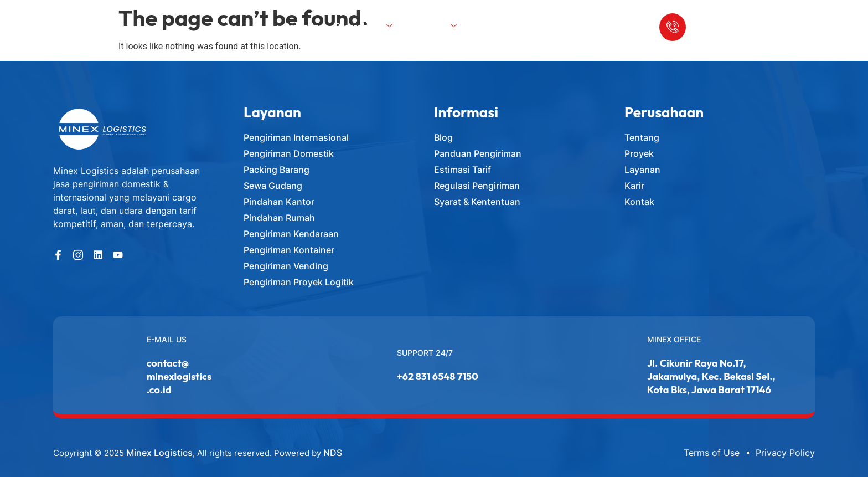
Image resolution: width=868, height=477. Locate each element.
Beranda (302, 25)
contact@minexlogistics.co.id (179, 376)
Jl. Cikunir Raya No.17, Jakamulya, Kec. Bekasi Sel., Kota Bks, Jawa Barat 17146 (711, 376)
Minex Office (674, 339)
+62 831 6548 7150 (438, 376)
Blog (487, 25)
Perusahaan (365, 25)
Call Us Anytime (722, 17)
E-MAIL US (167, 339)
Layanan (436, 25)
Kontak (527, 25)
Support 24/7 (425, 353)
